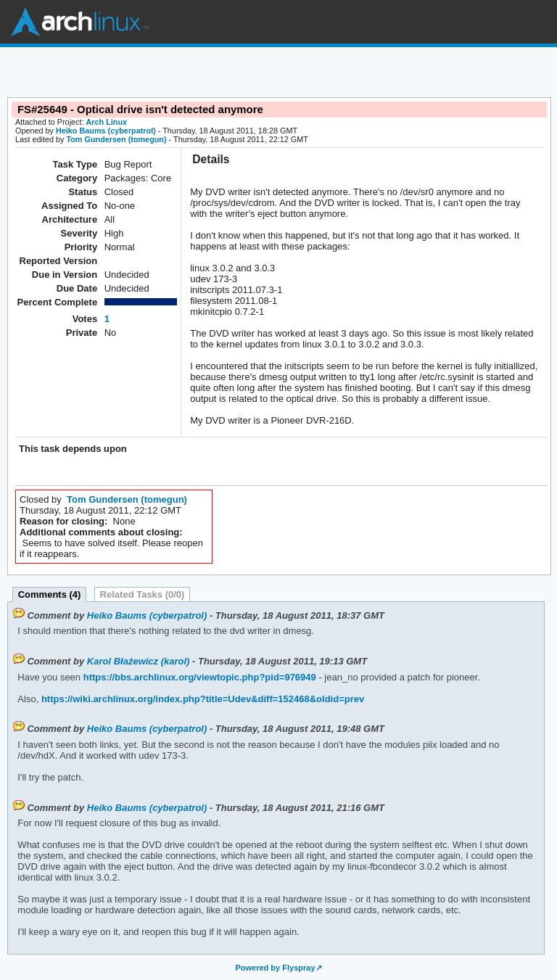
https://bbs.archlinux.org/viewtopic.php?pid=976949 (198, 677)
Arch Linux (80, 22)
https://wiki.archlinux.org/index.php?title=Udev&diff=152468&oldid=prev (201, 699)
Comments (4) (50, 594)
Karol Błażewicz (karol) (139, 661)
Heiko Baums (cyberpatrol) (106, 131)
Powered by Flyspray (275, 968)
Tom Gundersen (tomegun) (116, 139)
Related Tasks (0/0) (143, 594)
